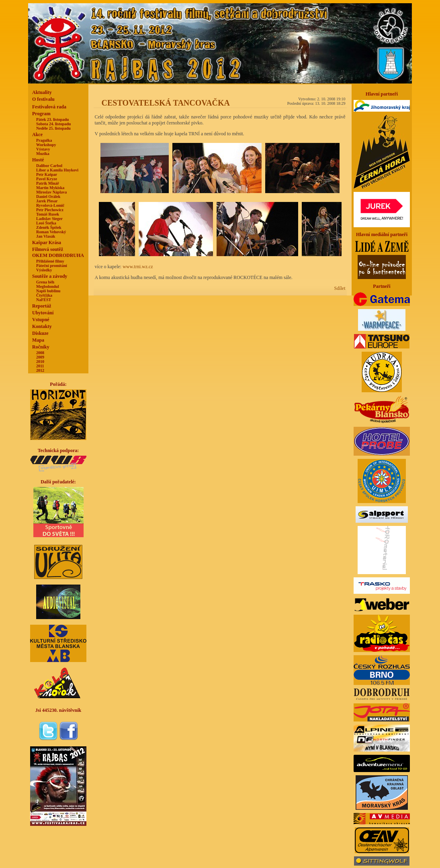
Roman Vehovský (51, 232)
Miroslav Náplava (51, 192)
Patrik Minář (48, 183)
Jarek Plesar (47, 201)
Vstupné (41, 320)
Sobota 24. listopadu (53, 124)
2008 (40, 353)
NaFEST (44, 300)
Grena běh (45, 282)
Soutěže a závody (50, 276)
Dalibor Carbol (49, 166)
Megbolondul (48, 286)
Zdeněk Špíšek (49, 227)
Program (41, 114)
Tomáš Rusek (48, 214)
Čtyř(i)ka (44, 295)
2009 (40, 357)
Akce (37, 134)
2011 (40, 366)
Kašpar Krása (47, 242)
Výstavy (43, 149)
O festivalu (43, 99)
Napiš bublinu (48, 291)
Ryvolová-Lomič (50, 205)
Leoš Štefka (46, 223)
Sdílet (340, 288)
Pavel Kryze (47, 179)
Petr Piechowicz (50, 210)
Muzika (43, 154)
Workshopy (46, 145)
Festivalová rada (49, 107)
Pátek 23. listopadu (52, 119)
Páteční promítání (52, 266)
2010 (40, 362)
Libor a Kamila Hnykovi (57, 170)
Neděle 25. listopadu (53, 128)
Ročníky (41, 347)
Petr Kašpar (47, 174)
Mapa (38, 340)
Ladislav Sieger (49, 219)
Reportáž (42, 306)
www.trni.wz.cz (138, 267)
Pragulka (44, 140)
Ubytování (43, 313)
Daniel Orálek (48, 197)
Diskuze (40, 333)
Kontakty (42, 326)
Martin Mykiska (50, 188)
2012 (40, 370)
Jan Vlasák (46, 236)
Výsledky (44, 270)
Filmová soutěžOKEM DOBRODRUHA (58, 252)
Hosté (38, 160)
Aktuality (42, 92)
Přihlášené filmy (50, 261)
